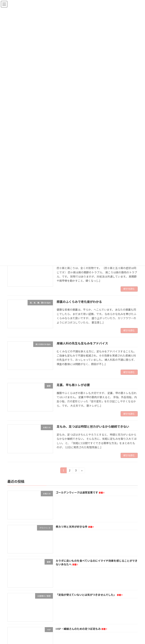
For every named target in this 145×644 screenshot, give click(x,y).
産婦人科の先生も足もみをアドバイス (82, 343)
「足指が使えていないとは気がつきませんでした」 (89, 595)
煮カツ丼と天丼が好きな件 (75, 527)
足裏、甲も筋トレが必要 (73, 385)
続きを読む (129, 289)
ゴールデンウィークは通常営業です (80, 493)
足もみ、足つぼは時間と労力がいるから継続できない (93, 426)
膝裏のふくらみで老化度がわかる (79, 302)
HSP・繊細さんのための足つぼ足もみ (81, 629)
